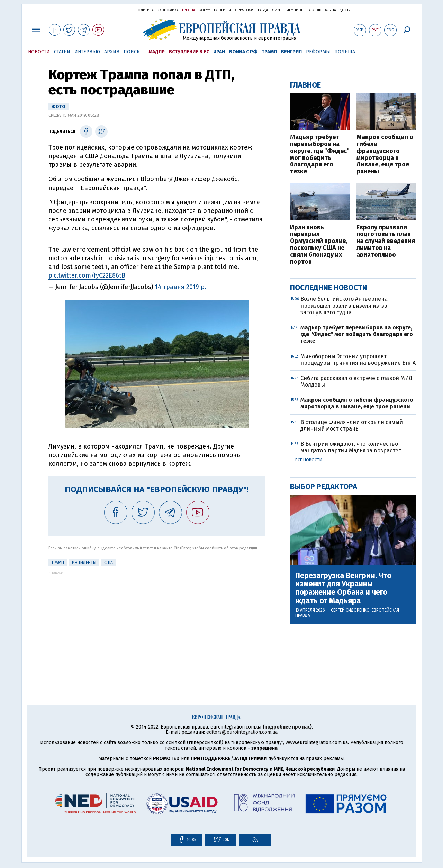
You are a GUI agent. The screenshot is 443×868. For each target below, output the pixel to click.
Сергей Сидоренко (350, 610)
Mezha (331, 10)
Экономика (168, 10)
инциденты (84, 563)
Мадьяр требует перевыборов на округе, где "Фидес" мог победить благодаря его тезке (320, 155)
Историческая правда (248, 10)
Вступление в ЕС (189, 52)
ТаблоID (314, 10)
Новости (39, 52)
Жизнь (278, 10)
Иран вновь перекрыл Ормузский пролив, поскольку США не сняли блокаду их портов (319, 245)
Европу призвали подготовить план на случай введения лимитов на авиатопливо (386, 241)
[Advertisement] (157, 623)
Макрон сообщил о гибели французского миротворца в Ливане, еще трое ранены (385, 155)
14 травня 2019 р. (181, 287)
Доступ (346, 10)
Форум (205, 10)
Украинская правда (109, 10)
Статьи (62, 52)
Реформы (318, 52)
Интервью (87, 52)
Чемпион (295, 10)
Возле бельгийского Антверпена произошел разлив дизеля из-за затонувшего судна (344, 305)
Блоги (220, 10)
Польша (345, 52)
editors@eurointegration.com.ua (242, 732)
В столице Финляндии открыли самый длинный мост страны (352, 425)
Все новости (309, 460)
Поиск (132, 52)
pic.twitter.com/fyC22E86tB (87, 275)
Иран (219, 52)
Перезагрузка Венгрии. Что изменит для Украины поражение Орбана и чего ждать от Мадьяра (343, 588)
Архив (112, 52)
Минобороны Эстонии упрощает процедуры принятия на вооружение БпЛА (358, 360)
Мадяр (157, 52)
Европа (189, 10)
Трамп (269, 52)
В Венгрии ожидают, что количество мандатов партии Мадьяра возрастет (351, 447)
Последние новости (329, 287)
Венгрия (291, 52)
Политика (144, 10)
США (109, 563)
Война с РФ (243, 52)
